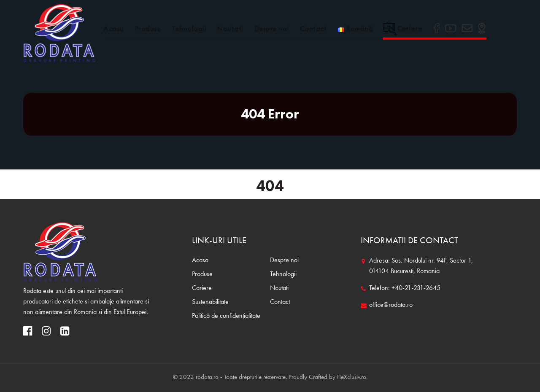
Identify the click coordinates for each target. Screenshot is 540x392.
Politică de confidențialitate (226, 316)
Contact (313, 28)
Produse (148, 28)
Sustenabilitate (210, 302)
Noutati (230, 28)
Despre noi (272, 28)
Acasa (114, 28)
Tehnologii (189, 28)
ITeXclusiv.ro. (352, 377)
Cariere (403, 28)
